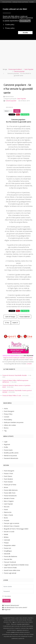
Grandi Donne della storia (12, 570)
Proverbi (6, 521)
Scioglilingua (8, 551)
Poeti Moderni (8, 479)
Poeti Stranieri (8, 482)
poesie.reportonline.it (24, 624)
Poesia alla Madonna (10, 556)
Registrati (7, 444)
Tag (5, 431)
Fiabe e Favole (8, 515)
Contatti (6, 417)
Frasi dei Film (8, 559)
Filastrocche (8, 512)
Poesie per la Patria (10, 485)
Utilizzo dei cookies (10, 425)
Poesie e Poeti (8, 473)
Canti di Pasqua (10, 317)
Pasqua (6, 543)
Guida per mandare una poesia (14, 422)
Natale (6, 534)
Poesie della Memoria (11, 490)
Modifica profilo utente (11, 453)
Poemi (6, 510)
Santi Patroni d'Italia (10, 568)
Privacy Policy (8, 414)
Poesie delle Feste (10, 493)
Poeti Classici (8, 476)
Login (6, 442)
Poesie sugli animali (10, 573)
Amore (6, 487)
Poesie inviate (8, 450)
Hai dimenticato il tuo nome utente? (15, 607)
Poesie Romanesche (10, 496)
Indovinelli (7, 554)
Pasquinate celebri (10, 545)
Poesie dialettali (25, 317)
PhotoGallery (8, 420)
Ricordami (8, 596)
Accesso (7, 601)
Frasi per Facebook (10, 562)
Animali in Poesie (9, 498)
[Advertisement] (18, 50)
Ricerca (6, 428)
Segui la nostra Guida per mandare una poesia (18, 358)
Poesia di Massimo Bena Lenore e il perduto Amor (16, 386)
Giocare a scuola (9, 532)
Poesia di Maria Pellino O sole (12, 395)
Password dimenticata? (11, 605)
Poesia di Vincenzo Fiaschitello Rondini (15, 375)
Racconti (7, 507)
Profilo (6, 447)
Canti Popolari (21, 99)
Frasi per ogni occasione (12, 523)
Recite (6, 518)
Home (6, 409)
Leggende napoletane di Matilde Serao (16, 565)
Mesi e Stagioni (9, 501)
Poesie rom (7, 548)
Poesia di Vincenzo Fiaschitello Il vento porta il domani (17, 391)
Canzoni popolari (11, 101)
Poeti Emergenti (9, 411)
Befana (6, 537)
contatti (29, 364)
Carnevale (7, 540)
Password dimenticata (11, 458)
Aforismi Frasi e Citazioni (12, 526)
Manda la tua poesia (10, 456)
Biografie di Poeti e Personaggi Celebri (16, 529)
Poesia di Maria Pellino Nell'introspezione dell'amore (15, 381)
